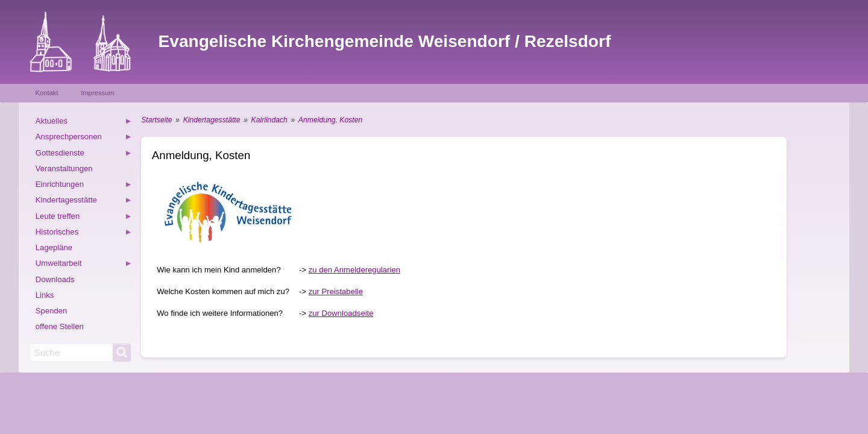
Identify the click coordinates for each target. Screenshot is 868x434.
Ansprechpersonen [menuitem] (84, 138)
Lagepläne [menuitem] (54, 247)
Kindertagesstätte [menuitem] (84, 202)
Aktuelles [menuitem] (84, 123)
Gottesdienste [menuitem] (84, 155)
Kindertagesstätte (212, 120)
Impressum (98, 93)
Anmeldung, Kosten (330, 120)
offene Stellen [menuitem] (60, 326)
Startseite (156, 120)
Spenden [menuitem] (52, 311)
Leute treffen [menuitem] (84, 218)
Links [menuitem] (45, 295)
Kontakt (46, 93)
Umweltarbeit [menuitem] (84, 265)
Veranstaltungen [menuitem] (64, 168)
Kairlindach (269, 120)
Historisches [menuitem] (84, 234)
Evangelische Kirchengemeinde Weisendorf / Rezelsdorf (385, 41)
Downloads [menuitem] (55, 279)
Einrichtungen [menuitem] (84, 186)
